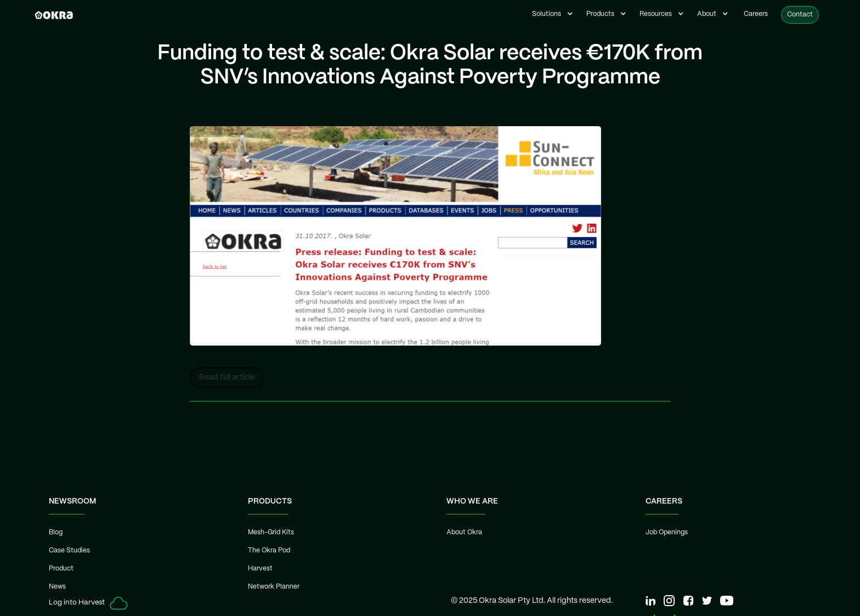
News (57, 587)
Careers (756, 14)
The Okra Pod (269, 550)
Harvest (260, 569)
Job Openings (667, 532)
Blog (56, 532)
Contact (800, 15)
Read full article (227, 377)
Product (61, 569)
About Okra (464, 532)
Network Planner (274, 587)
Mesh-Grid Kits (271, 532)
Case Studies (69, 550)
